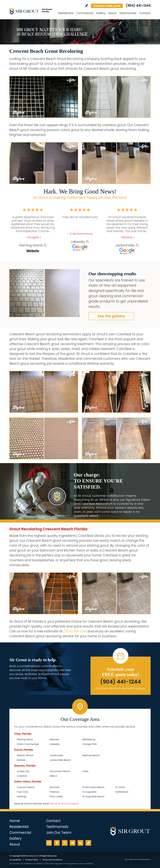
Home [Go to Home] (15, 821)
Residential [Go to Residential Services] (66, 13)
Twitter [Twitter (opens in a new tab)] (65, 843)
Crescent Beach (26, 787)
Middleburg (89, 739)
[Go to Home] (32, 11)
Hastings (22, 796)
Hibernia (54, 739)
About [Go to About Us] (112, 13)
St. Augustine (90, 792)
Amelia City (23, 771)
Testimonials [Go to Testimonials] (128, 13)
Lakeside (55, 744)
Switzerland (122, 792)
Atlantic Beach (25, 755)
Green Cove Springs (28, 744)
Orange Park (90, 744)
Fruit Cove (22, 792)
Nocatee (55, 787)
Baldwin (21, 760)
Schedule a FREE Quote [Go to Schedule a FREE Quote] (107, 6)
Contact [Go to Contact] (145, 13)
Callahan (22, 776)
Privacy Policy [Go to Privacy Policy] (32, 860)
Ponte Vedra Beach (93, 787)
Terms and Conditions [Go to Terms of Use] (52, 860)
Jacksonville (56, 755)
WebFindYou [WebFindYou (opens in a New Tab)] (145, 859)
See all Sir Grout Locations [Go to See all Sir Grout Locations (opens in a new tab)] (64, 804)
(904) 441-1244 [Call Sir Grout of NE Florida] (138, 6)
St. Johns (120, 787)
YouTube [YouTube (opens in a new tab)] (73, 843)
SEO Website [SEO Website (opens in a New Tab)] (130, 859)
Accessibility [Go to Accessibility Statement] (15, 860)
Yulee (85, 771)
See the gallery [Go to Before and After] (111, 316)
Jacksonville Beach (60, 760)
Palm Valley (56, 796)
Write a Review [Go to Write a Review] (86, 6)
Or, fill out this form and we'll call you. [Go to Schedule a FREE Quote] (121, 688)
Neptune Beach (91, 755)
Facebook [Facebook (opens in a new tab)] (57, 843)
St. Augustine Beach (93, 796)
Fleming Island (25, 739)
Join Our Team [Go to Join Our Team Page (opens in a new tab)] (59, 833)
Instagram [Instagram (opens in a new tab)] (49, 843)
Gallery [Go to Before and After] (101, 13)
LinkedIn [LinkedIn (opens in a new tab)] (80, 843)
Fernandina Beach (60, 771)
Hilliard (53, 776)
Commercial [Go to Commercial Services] (85, 13)
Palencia (55, 792)
